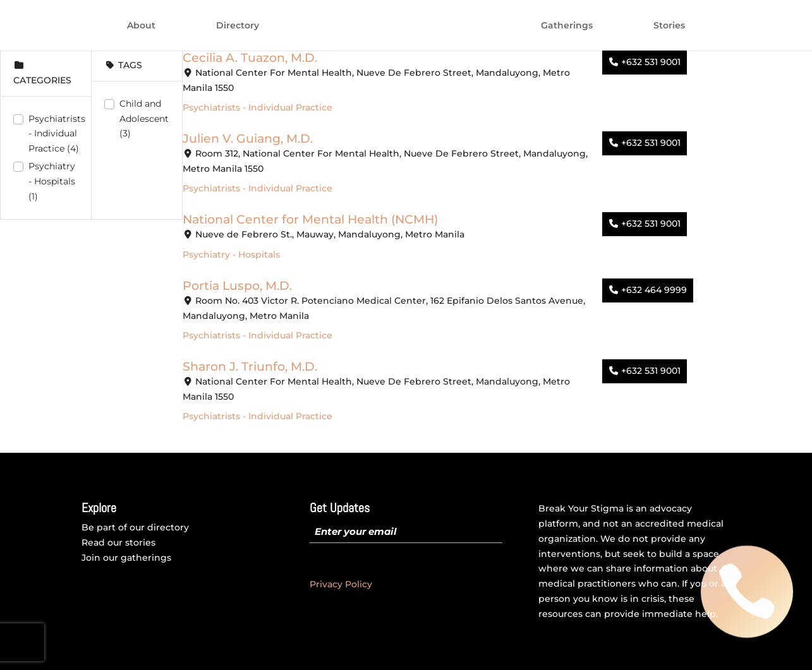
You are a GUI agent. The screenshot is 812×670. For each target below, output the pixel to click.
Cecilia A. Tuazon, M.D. (250, 57)
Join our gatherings (126, 558)
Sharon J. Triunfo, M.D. (250, 366)
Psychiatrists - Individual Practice (57, 134)
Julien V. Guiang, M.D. (248, 138)
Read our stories (118, 542)
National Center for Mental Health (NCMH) (310, 219)
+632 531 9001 (651, 62)
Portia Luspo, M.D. (237, 285)
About (141, 26)
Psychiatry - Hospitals (52, 181)
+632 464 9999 (654, 290)
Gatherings (567, 26)
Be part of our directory (135, 527)
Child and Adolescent (144, 119)
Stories (669, 26)
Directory (238, 26)
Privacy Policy (341, 584)
